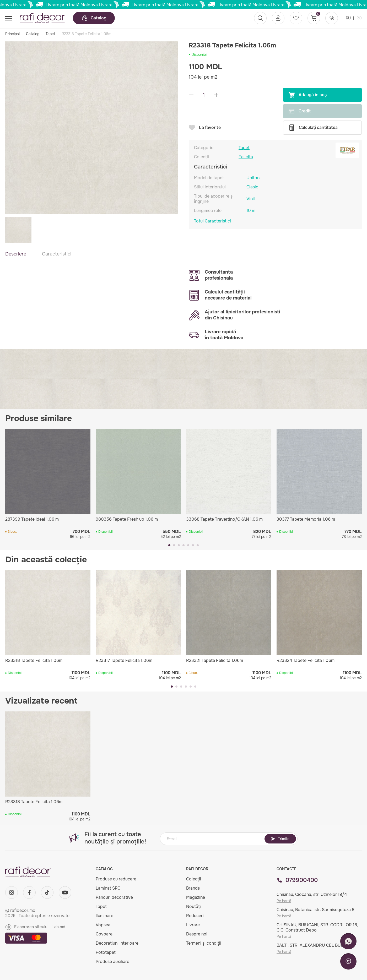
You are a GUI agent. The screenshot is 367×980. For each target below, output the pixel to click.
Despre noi (197, 934)
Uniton (253, 178)
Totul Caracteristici (212, 221)
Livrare (193, 925)
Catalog (94, 18)
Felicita (246, 157)
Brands (193, 888)
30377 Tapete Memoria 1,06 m (306, 519)
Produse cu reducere (116, 879)
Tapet (50, 34)
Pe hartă (284, 901)
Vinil (251, 199)
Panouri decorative (114, 897)
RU (349, 18)
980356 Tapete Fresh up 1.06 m (127, 519)
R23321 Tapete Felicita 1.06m (215, 661)
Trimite (280, 839)
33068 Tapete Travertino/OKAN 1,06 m (224, 519)
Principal (12, 34)
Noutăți (193, 906)
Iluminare (104, 916)
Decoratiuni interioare (117, 943)
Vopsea (103, 925)
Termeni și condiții (204, 943)
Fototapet (106, 952)
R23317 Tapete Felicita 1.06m (124, 661)
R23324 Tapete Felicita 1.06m (306, 661)
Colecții (194, 879)
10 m (251, 211)
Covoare (104, 934)
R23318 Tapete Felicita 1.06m (34, 661)
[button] (169, 545)
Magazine (196, 897)
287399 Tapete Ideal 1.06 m (32, 519)
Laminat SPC (108, 888)
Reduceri (195, 916)
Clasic (252, 187)
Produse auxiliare (112, 962)
